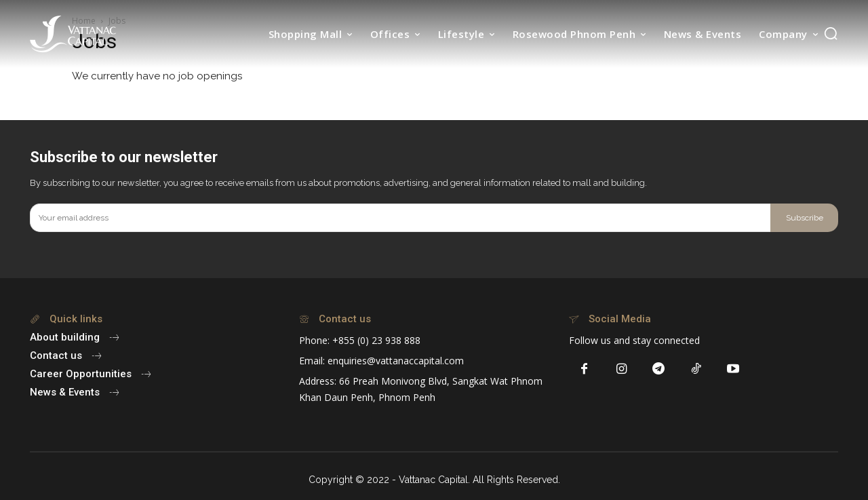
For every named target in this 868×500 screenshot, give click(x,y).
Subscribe (805, 218)
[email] (400, 218)
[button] (831, 33)
